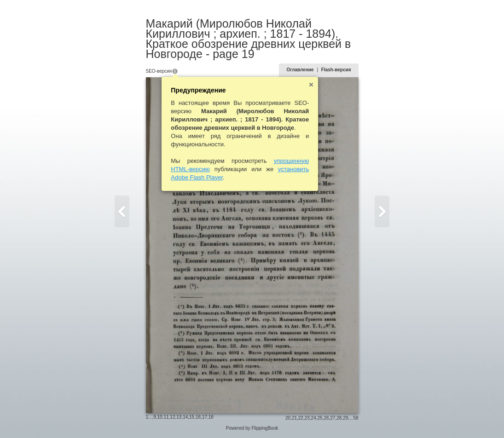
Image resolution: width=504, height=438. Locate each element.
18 (211, 417)
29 (345, 418)
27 (333, 418)
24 (314, 418)
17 (205, 417)
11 (166, 417)
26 (326, 418)
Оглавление (300, 70)
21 (294, 418)
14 (185, 417)
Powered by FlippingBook (252, 428)
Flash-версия (336, 70)
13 (179, 417)
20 (288, 418)
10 (160, 417)
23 (307, 418)
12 (172, 417)
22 (301, 418)
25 (320, 418)
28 (339, 418)
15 (192, 417)
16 (198, 417)
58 (356, 418)
